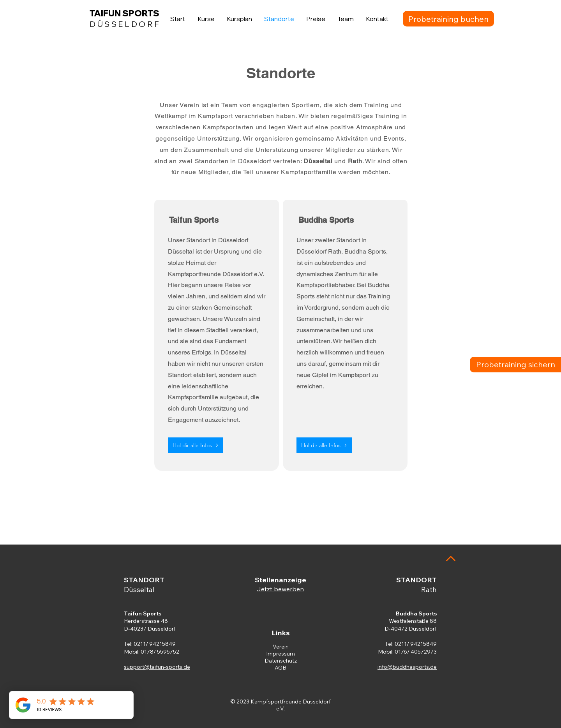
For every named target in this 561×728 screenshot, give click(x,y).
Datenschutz (281, 661)
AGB (280, 668)
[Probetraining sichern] (515, 365)
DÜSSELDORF (125, 24)
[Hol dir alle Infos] (196, 445)
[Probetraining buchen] (448, 19)
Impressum (280, 654)
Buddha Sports (416, 613)
